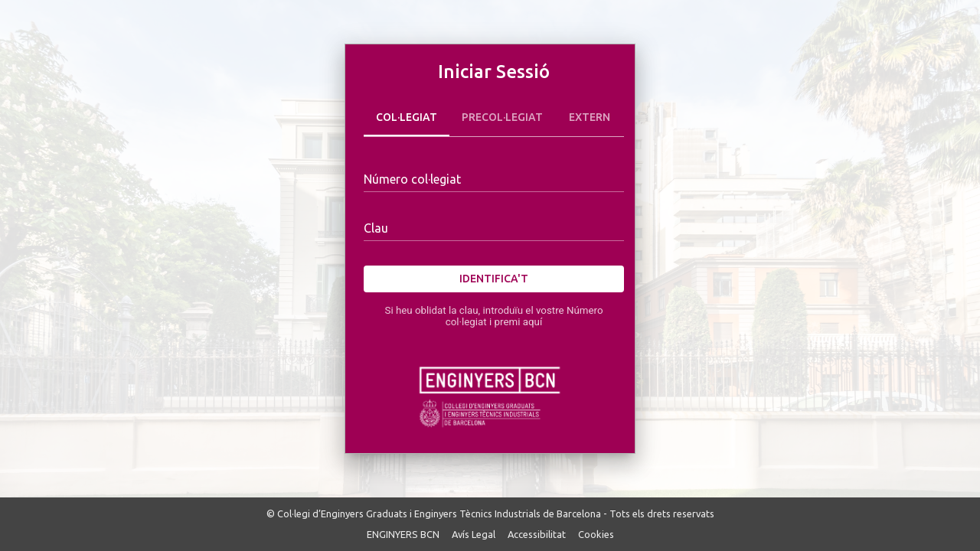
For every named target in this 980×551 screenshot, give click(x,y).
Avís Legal (474, 534)
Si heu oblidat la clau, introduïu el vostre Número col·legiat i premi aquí (493, 316)
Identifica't (494, 279)
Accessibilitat (537, 534)
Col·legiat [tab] (407, 118)
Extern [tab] (590, 118)
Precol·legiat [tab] (502, 118)
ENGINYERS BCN (403, 534)
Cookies (596, 534)
